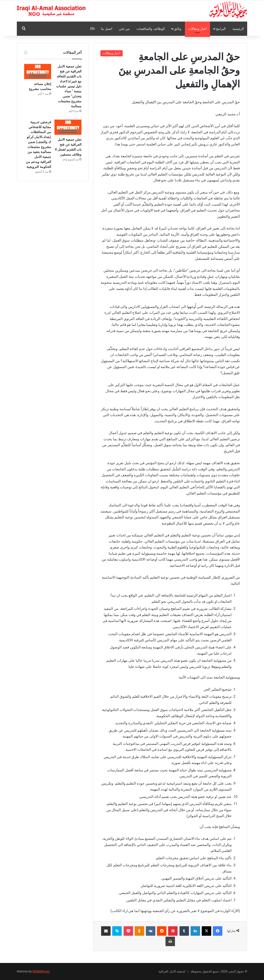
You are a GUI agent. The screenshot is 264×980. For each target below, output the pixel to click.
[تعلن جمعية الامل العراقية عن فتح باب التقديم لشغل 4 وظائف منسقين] (68, 127)
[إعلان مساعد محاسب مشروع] (38, 72)
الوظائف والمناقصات (150, 29)
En (92, 29)
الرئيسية (238, 29)
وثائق (178, 29)
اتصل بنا (107, 29)
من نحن (124, 29)
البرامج (221, 29)
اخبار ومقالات (197, 29)
